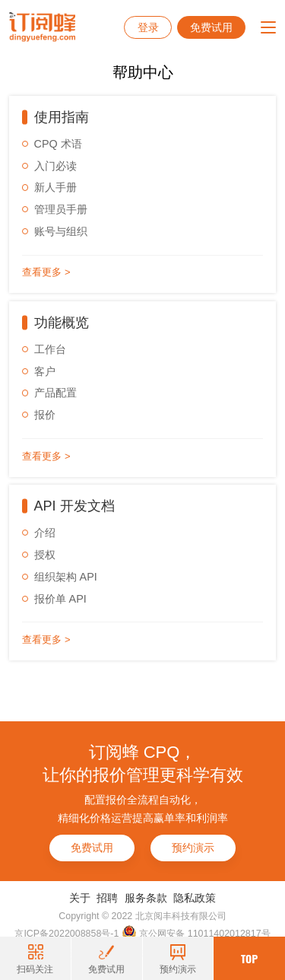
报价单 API (60, 599)
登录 (148, 27)
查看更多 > (46, 272)
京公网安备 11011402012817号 (196, 933)
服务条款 (146, 898)
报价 (45, 415)
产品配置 (55, 393)
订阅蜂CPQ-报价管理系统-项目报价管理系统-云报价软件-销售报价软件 (42, 27)
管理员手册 (61, 209)
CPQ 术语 (58, 144)
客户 (45, 371)
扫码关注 (35, 959)
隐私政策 (195, 898)
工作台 (50, 349)
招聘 (107, 898)
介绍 (45, 533)
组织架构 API (66, 577)
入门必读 (55, 166)
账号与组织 (61, 231)
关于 (80, 898)
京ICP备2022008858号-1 (66, 934)
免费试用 (211, 27)
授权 (45, 555)
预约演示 (193, 848)
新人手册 (55, 187)
